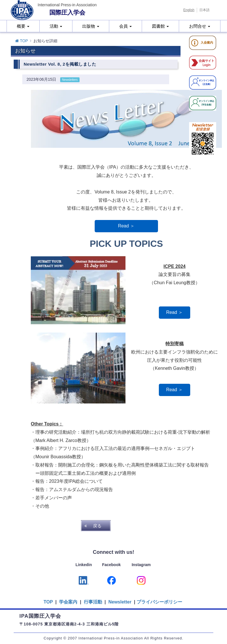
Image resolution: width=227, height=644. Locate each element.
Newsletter (119, 602)
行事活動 (93, 602)
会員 (125, 26)
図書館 (160, 26)
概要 (23, 26)
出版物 (91, 26)
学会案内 (68, 602)
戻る (97, 526)
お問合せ (200, 26)
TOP (22, 41)
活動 (56, 26)
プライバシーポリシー (159, 602)
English (189, 10)
